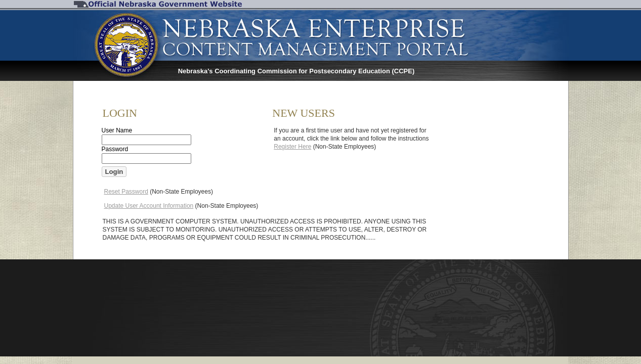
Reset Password (126, 192)
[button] (114, 172)
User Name (117, 130)
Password (115, 149)
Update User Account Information (149, 206)
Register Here (292, 147)
